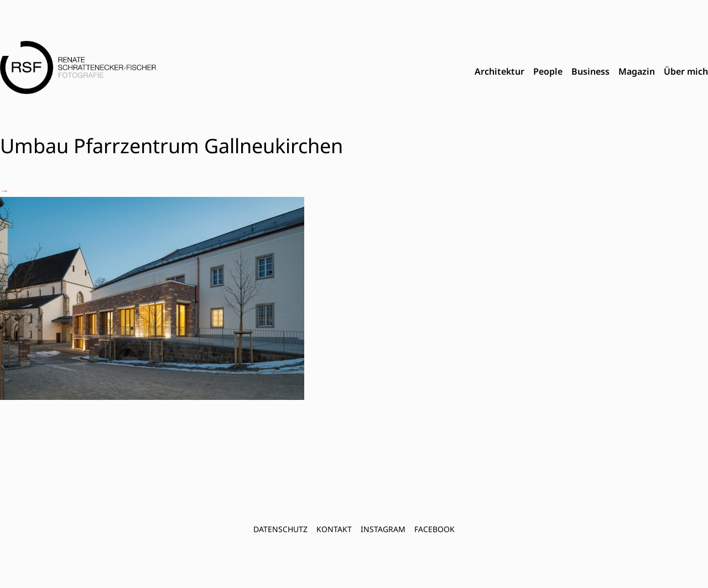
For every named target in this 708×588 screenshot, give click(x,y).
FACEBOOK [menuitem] (434, 529)
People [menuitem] (548, 71)
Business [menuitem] (590, 71)
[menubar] (591, 72)
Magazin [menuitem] (637, 71)
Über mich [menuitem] (686, 71)
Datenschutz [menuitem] (280, 529)
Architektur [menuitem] (499, 71)
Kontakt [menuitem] (334, 529)
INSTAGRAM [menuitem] (383, 529)
